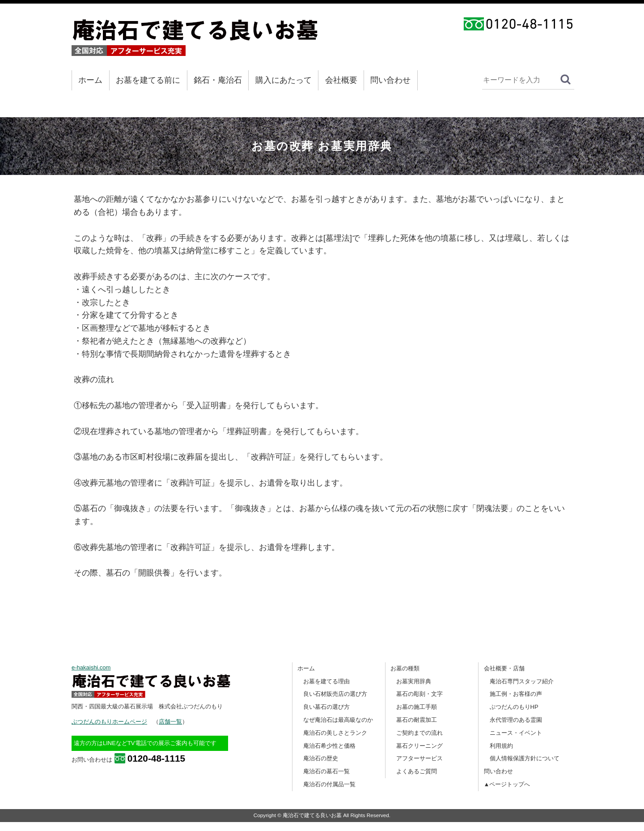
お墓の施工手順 (417, 707)
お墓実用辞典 (414, 681)
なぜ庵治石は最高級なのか (338, 720)
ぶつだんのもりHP (514, 707)
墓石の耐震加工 (417, 720)
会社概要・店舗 (504, 668)
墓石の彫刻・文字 (419, 694)
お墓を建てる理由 (326, 681)
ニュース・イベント (516, 733)
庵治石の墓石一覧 (326, 771)
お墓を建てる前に (148, 80)
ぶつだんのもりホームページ (109, 722)
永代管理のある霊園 (516, 720)
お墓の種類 (405, 668)
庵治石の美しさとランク (335, 733)
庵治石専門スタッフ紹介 (522, 681)
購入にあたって (284, 80)
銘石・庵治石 (218, 80)
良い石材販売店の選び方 (335, 694)
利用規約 (501, 746)
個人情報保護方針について (525, 758)
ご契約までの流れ (419, 733)
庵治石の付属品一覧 (329, 784)
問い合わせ (390, 80)
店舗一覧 (170, 722)
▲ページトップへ (507, 784)
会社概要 (341, 80)
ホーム (90, 80)
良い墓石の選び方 (326, 707)
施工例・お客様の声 (516, 694)
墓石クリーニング (419, 746)
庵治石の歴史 (321, 758)
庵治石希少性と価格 (329, 746)
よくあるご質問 (417, 771)
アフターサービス (419, 758)
